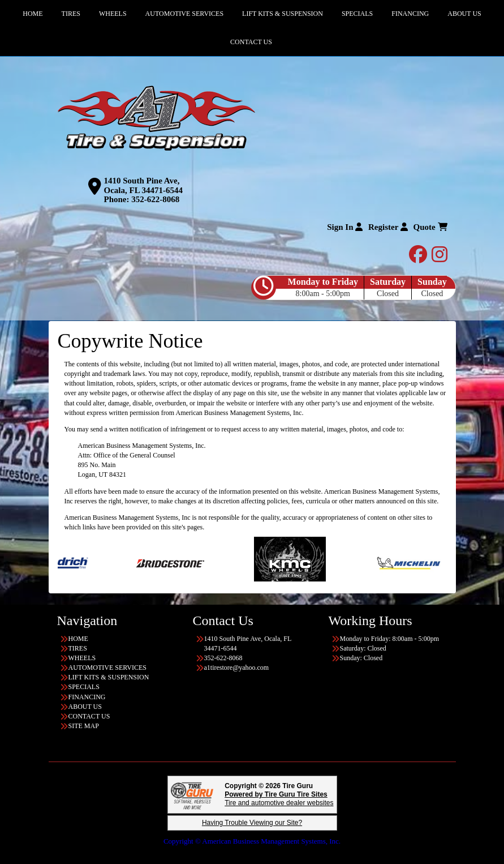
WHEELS (82, 658)
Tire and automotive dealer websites (279, 799)
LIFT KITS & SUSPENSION (109, 677)
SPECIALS (84, 687)
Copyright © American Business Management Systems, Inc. (252, 841)
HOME (78, 639)
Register (388, 227)
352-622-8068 (155, 199)
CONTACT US (251, 42)
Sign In (345, 227)
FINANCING (87, 697)
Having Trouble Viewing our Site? (252, 823)
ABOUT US (85, 707)
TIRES (78, 648)
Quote (430, 227)
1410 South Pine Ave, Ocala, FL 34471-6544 (144, 185)
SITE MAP (84, 726)
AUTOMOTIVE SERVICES (108, 668)
